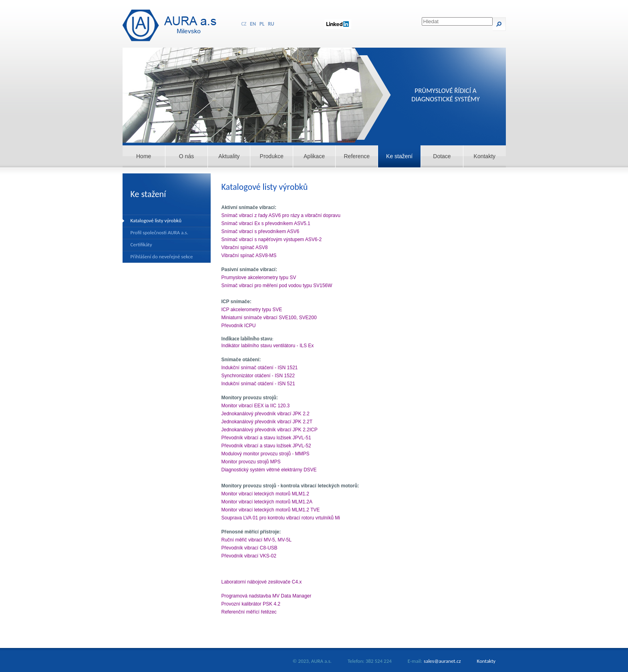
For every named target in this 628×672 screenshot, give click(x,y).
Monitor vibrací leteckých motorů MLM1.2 (265, 494)
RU (271, 24)
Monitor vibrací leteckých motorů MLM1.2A (267, 502)
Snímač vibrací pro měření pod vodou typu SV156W (277, 286)
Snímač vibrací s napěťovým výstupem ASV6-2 (272, 239)
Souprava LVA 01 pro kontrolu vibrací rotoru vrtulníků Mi (281, 518)
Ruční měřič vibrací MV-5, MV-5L (257, 540)
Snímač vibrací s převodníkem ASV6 (261, 231)
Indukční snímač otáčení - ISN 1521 (260, 368)
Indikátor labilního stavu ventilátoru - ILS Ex (268, 346)
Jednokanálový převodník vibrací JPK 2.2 (266, 414)
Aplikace (314, 156)
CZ (244, 24)
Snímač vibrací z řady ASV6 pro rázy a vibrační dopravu (281, 215)
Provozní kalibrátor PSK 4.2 (251, 604)
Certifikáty (141, 244)
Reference (357, 156)
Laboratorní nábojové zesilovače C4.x (262, 582)
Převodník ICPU (239, 326)
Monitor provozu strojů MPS (251, 462)
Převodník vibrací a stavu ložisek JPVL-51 (266, 438)
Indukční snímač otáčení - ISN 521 (258, 384)
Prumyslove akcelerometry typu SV (259, 278)
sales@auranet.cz (442, 661)
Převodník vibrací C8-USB (250, 548)
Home (144, 156)
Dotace (442, 156)
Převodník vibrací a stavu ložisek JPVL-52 (266, 446)
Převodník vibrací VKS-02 (249, 556)
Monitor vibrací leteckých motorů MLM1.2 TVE (271, 510)
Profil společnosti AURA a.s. (159, 232)
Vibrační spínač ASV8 (245, 247)
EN (253, 24)
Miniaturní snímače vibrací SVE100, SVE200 (269, 318)
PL (262, 24)
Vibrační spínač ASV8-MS (249, 256)
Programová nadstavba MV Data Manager (267, 596)
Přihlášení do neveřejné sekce (162, 257)
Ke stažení (399, 156)
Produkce (272, 156)
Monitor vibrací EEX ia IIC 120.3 (256, 406)
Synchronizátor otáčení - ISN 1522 (258, 376)
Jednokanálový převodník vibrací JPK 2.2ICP (270, 430)
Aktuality (229, 156)
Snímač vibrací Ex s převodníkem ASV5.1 (266, 223)
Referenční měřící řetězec (249, 612)
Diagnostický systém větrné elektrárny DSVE (269, 470)
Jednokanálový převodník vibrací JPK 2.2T (267, 422)
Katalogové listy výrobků (156, 220)
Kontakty (485, 156)
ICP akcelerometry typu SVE (252, 310)
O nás (186, 156)
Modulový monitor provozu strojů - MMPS (266, 454)
